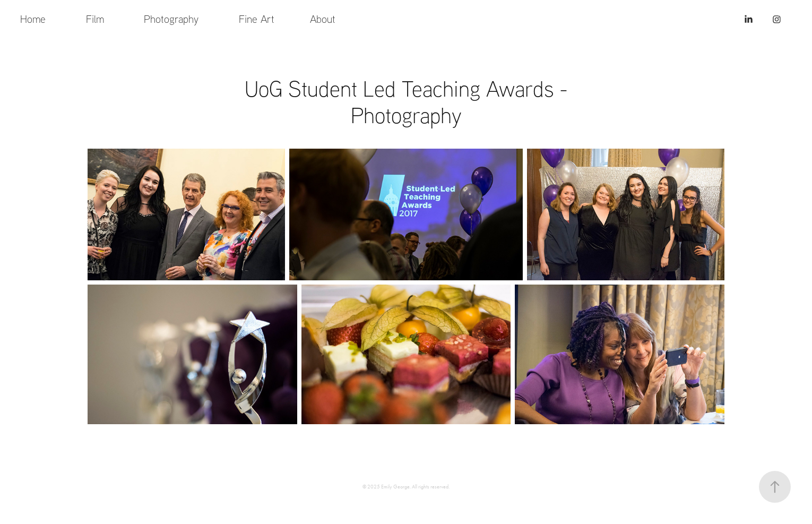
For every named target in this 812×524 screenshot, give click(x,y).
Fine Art (257, 19)
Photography (171, 19)
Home (33, 19)
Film (95, 19)
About (323, 19)
